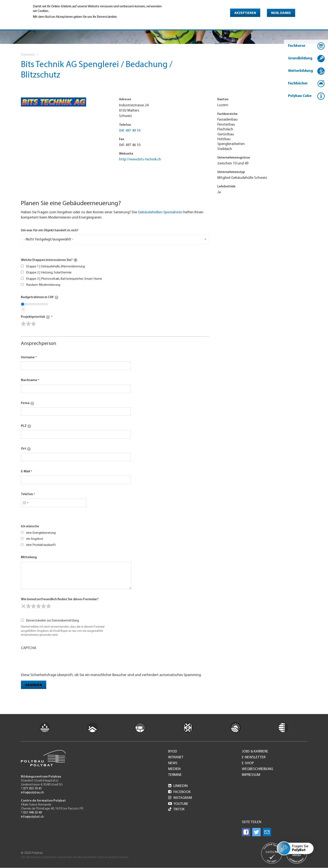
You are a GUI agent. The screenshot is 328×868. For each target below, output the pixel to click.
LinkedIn (178, 786)
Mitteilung (29, 557)
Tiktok (176, 810)
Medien (174, 769)
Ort (26, 449)
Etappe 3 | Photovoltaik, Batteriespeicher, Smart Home (64, 279)
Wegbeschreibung (258, 769)
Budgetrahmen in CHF (40, 297)
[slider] (28, 324)
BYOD (173, 752)
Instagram (180, 798)
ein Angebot (35, 539)
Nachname (29, 380)
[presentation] (53, 661)
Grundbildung (300, 58)
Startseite (28, 55)
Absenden (34, 685)
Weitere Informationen (51, 23)
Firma (28, 403)
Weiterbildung (300, 71)
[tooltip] (76, 260)
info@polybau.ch (32, 793)
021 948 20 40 (33, 813)
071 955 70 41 (33, 789)
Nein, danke (281, 13)
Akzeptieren (245, 13)
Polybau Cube (300, 96)
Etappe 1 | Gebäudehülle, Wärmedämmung (56, 267)
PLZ (26, 426)
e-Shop (248, 763)
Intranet (176, 757)
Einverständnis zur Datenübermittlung (53, 621)
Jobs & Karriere (255, 752)
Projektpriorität (35, 317)
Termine (175, 775)
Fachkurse (297, 46)
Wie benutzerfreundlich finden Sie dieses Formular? (60, 599)
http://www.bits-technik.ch (140, 159)
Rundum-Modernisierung (43, 285)
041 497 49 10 (130, 131)
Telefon (27, 494)
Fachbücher (298, 83)
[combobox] (25, 503)
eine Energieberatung (41, 533)
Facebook (179, 792)
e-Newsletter (254, 757)
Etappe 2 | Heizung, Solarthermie (49, 273)
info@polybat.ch (32, 817)
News (173, 763)
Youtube (178, 804)
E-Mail (26, 471)
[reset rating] (23, 606)
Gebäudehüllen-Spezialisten (160, 212)
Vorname (28, 357)
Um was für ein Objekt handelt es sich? (50, 230)
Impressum (251, 775)
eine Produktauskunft (41, 545)
